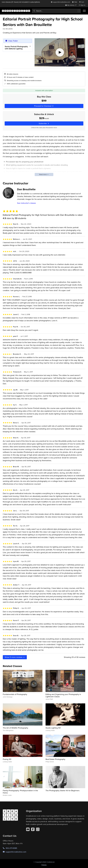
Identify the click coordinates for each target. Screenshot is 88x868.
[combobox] (56, 11)
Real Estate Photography (55, 759)
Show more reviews (15, 657)
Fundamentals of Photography (15, 694)
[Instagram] (38, 829)
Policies (44, 865)
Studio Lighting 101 (53, 728)
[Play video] (60, 52)
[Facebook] (33, 829)
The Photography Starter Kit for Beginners (62, 790)
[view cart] (82, 2)
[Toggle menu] (84, 11)
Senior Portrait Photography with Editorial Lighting (16, 47)
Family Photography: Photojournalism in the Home (20, 792)
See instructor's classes (26, 203)
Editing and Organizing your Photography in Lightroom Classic (63, 695)
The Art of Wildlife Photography (15, 728)
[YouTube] (28, 829)
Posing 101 (7, 759)
